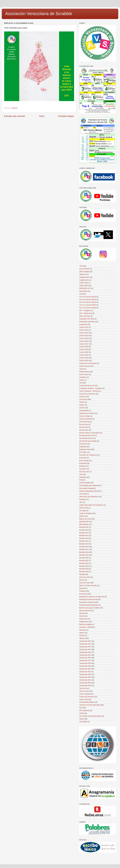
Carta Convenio (85, 366)
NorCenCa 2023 (85, 577)
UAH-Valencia (84, 710)
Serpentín (83, 630)
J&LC (81, 502)
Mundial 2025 (84, 569)
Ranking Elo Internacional (88, 599)
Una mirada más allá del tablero (90, 716)
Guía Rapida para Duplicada (89, 485)
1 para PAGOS (84, 269)
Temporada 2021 (85, 672)
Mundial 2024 (84, 566)
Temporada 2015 (85, 655)
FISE (81, 480)
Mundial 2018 (84, 552)
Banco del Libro (85, 316)
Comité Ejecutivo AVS (87, 386)
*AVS (81, 266)
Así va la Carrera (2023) (88, 299)
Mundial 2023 (84, 563)
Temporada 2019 (85, 666)
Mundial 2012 (84, 535)
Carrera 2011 (84, 327)
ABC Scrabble (84, 272)
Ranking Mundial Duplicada (89, 605)
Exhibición (83, 466)
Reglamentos (84, 622)
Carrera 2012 (84, 330)
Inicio (42, 116)
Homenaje (83, 494)
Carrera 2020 (84, 352)
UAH (81, 708)
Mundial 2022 (84, 561)
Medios (82, 516)
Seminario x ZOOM (86, 627)
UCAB (81, 713)
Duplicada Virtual (85, 449)
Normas (82, 580)
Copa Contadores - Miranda (89, 391)
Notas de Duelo (85, 583)
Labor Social (84, 508)
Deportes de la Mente (87, 413)
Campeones (83, 324)
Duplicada (83, 447)
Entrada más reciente (15, 116)
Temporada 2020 (85, 669)
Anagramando (84, 277)
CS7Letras (83, 399)
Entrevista (83, 463)
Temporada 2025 (85, 683)
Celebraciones (84, 372)
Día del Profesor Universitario (89, 433)
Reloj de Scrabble (85, 624)
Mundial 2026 (84, 572)
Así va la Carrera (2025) (88, 305)
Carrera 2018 (84, 347)
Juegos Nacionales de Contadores (91, 505)
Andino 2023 (84, 286)
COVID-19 (83, 397)
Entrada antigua (66, 116)
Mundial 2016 (84, 547)
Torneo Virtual (84, 699)
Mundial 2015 (84, 544)
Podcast (82, 588)
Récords (82, 616)
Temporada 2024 (85, 680)
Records (82, 613)
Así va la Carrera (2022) (88, 297)
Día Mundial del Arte (86, 438)
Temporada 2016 (85, 658)
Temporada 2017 (85, 660)
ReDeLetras (83, 619)
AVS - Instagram (85, 310)
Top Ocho (83, 688)
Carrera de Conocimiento (88, 363)
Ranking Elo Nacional (87, 602)
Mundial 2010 (84, 530)
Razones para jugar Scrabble (89, 608)
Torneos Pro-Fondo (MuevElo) (90, 705)
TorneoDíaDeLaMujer (87, 702)
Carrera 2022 (84, 355)
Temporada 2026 (85, 686)
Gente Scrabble (85, 483)
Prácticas (82, 591)
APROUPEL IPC (85, 288)
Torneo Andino (84, 691)
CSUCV (82, 408)
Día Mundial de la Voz (87, 435)
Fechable (82, 469)
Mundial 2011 (84, 533)
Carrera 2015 (84, 338)
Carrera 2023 (84, 358)
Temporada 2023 (85, 677)
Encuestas (83, 458)
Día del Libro (84, 424)
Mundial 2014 (84, 541)
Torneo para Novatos (87, 697)
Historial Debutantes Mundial (89, 491)
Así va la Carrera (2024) (88, 302)
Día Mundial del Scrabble (88, 441)
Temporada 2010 (85, 641)
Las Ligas (83, 511)
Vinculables (83, 722)
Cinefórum (83, 377)
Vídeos (82, 719)
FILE (81, 474)
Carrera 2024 (84, 360)
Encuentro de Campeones (88, 455)
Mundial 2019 (84, 555)
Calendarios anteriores (87, 322)
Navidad (15, 108)
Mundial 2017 (84, 549)
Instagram (83, 499)
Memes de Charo (85, 519)
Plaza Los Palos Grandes (88, 585)
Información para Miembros (89, 497)
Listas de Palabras (86, 513)
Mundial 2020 (84, 558)
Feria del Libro (84, 472)
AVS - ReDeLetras (86, 313)
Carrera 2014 (84, 336)
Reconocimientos (85, 611)
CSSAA (82, 405)
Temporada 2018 (85, 663)
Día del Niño (84, 427)
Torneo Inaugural (85, 694)
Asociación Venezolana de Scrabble (39, 14)
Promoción (83, 594)
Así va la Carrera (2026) (88, 308)
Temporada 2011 (85, 644)
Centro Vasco (84, 374)
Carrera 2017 (84, 344)
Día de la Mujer (85, 416)
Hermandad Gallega (86, 488)
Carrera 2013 (84, 333)
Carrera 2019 (84, 349)
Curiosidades (84, 411)
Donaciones (83, 444)
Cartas (82, 369)
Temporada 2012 (85, 647)
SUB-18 (82, 636)
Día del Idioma (84, 422)
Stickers (82, 633)
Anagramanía (84, 280)
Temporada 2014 (85, 652)
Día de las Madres (86, 419)
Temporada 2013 (85, 649)
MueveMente (84, 524)
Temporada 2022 (85, 674)
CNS (81, 383)
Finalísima (83, 477)
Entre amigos (84, 461)
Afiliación (82, 274)
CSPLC (82, 402)
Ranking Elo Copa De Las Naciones (92, 597)
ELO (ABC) (83, 452)
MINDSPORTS (84, 522)
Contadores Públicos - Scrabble (90, 388)
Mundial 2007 (84, 527)
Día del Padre (84, 430)
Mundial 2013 (84, 538)
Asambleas (83, 291)
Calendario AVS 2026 (87, 319)
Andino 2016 (84, 283)
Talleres (82, 638)
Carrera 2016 (84, 341)
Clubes (82, 380)
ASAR (81, 294)
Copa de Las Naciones (87, 394)
